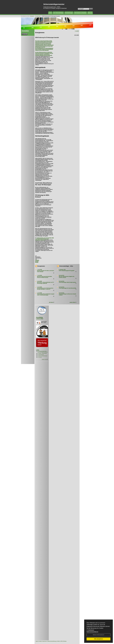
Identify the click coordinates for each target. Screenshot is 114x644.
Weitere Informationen (98, 635)
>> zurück (77, 31)
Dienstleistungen (69, 13)
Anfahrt (58, 641)
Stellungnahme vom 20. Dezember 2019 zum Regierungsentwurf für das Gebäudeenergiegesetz (45, 239)
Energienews (41, 266)
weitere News (73, 302)
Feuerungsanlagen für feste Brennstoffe (67, 288)
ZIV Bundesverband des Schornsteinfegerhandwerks (43, 352)
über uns (90, 13)
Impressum (91, 630)
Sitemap (65, 641)
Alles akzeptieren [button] (98, 639)
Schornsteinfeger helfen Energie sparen (67, 282)
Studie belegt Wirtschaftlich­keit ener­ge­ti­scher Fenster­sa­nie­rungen (46, 295)
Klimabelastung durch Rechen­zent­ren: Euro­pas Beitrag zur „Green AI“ (45, 289)
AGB (61, 641)
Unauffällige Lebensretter (40, 318)
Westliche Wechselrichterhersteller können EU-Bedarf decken (45, 277)
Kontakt (40, 641)
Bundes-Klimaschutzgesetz (46, 55)
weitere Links (45, 359)
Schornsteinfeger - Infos (66, 266)
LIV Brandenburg (41, 355)
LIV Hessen (40, 357)
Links (38, 350)
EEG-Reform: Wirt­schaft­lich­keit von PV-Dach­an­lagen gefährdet (46, 283)
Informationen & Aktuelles (80, 13)
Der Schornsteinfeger (58, 13)
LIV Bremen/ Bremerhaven (42, 356)
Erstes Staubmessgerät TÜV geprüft (67, 271)
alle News (52, 302)
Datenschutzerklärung (92, 632)
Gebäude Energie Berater (37, 261)
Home (50, 13)
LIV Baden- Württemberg (42, 353)
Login (37, 641)
